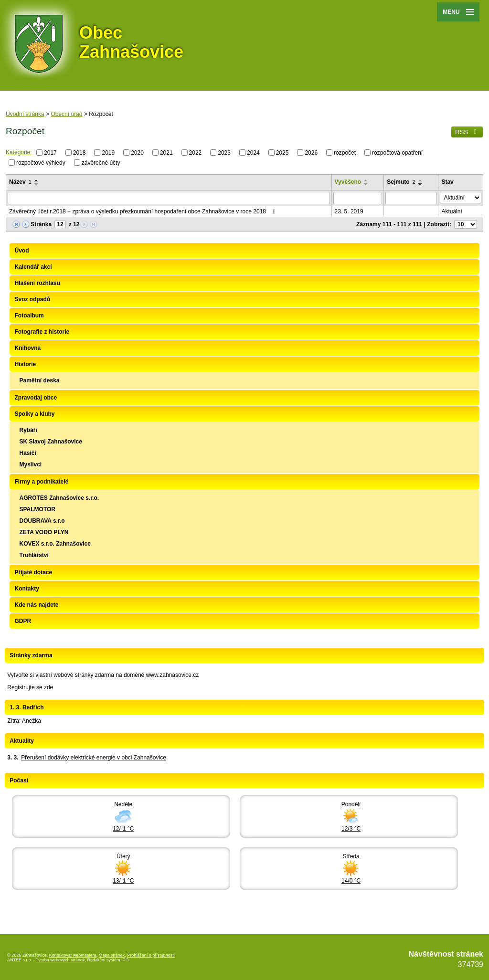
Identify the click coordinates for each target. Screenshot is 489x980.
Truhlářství (34, 555)
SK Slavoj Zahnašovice (50, 442)
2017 (50, 153)
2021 (166, 153)
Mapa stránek (112, 955)
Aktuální (452, 211)
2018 (80, 153)
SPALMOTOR (37, 509)
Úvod (21, 251)
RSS (467, 132)
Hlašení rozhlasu (37, 283)
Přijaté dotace (33, 572)
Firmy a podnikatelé (41, 482)
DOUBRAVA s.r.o (42, 521)
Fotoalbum (29, 316)
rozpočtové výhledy (41, 162)
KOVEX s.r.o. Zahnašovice (55, 544)
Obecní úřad (66, 114)
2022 (196, 153)
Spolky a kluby (34, 414)
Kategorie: (19, 152)
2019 (108, 153)
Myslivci (30, 464)
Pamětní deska (39, 380)
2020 (137, 153)
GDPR (23, 621)
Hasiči (27, 453)
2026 (311, 153)
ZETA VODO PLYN (44, 532)
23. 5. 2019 (349, 211)
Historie (25, 364)
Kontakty (27, 589)
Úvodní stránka (25, 114)
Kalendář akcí (33, 267)
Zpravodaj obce (36, 398)
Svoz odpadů (32, 299)
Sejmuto (401, 182)
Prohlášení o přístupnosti (151, 955)
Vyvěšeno (348, 182)
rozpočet (345, 153)
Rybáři (28, 430)
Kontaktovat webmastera (73, 955)
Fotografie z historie (42, 332)
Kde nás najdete (36, 605)
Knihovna (27, 348)
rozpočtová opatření (397, 153)
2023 (224, 153)
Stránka (41, 224)
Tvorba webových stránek (60, 960)
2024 (253, 153)
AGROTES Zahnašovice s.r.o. (59, 498)
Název (20, 182)
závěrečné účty (101, 162)
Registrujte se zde (30, 687)
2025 (282, 153)
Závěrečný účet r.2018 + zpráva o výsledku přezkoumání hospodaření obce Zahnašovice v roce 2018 (143, 211)
